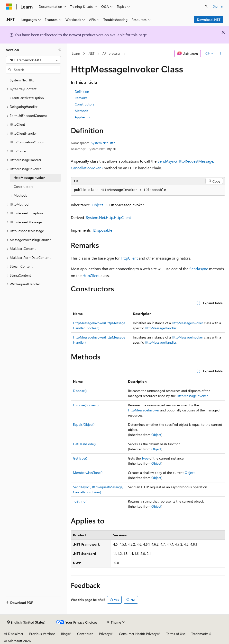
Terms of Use (176, 634)
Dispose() (80, 391)
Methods (81, 111)
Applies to (82, 117)
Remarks (81, 98)
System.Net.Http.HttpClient (108, 217)
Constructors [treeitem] (23, 187)
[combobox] (33, 60)
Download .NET (209, 20)
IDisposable (102, 230)
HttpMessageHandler (161, 328)
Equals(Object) (84, 424)
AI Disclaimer (14, 634)
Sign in (218, 6)
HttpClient (129, 258)
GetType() (80, 458)
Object (97, 205)
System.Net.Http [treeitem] (22, 80)
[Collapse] (60, 50)
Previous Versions (42, 634)
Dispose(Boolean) (86, 405)
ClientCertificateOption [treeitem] (27, 98)
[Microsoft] (9, 7)
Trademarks (200, 634)
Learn (76, 53)
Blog (64, 634)
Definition (82, 91)
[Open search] (206, 7)
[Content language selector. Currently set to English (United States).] (26, 622)
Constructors (84, 104)
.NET (91, 53)
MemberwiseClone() (88, 473)
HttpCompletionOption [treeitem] (27, 142)
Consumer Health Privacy (138, 634)
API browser (111, 53)
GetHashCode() (84, 444)
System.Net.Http (103, 143)
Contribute (85, 634)
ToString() (80, 501)
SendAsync (199, 269)
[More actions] (221, 54)
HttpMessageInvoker (187, 323)
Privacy (104, 634)
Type (145, 458)
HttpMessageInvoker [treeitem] (29, 178)
